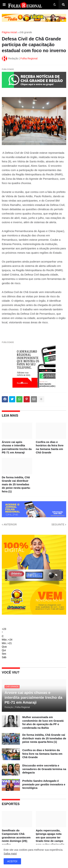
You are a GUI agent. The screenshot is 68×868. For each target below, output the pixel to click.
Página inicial (9, 32)
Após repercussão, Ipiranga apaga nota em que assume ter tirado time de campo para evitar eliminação (50, 837)
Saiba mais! (10, 854)
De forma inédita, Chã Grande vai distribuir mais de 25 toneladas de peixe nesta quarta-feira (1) (16, 484)
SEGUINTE (58, 524)
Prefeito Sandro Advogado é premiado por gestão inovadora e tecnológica (44, 784)
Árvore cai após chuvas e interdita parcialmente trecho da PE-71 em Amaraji (17, 447)
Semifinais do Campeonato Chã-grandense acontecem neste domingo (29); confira (16, 837)
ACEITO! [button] (12, 861)
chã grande (26, 32)
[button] (4, 5)
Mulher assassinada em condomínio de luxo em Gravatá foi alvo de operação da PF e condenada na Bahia (43, 722)
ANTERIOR (10, 524)
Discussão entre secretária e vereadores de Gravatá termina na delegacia (44, 769)
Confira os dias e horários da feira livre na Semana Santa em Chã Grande (50, 447)
